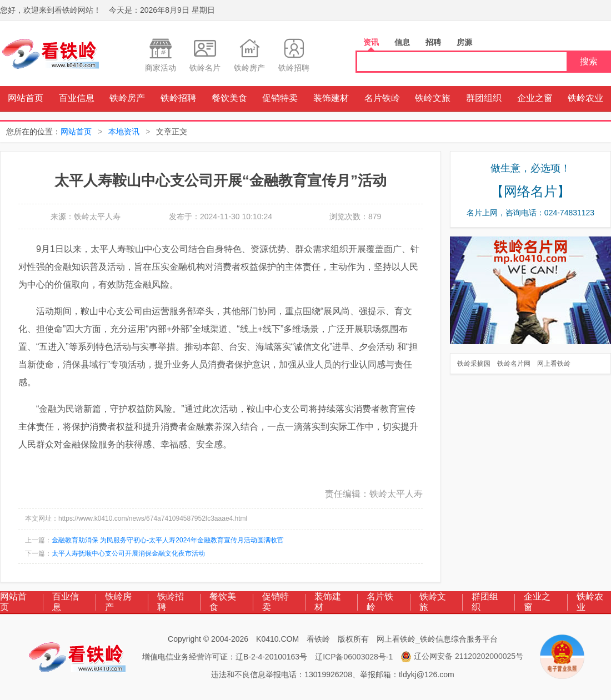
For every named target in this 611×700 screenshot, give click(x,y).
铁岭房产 (127, 98)
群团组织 (484, 98)
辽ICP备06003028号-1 (354, 657)
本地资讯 (124, 132)
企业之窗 (535, 98)
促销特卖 (280, 98)
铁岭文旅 (433, 98)
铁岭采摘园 (474, 364)
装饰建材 (331, 98)
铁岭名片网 (514, 364)
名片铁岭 (382, 98)
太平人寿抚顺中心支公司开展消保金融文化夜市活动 (128, 553)
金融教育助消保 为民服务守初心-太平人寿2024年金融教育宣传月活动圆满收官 (168, 540)
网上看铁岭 (554, 364)
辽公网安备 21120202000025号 (462, 657)
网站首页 (26, 98)
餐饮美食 (229, 98)
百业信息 (77, 98)
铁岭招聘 (178, 98)
